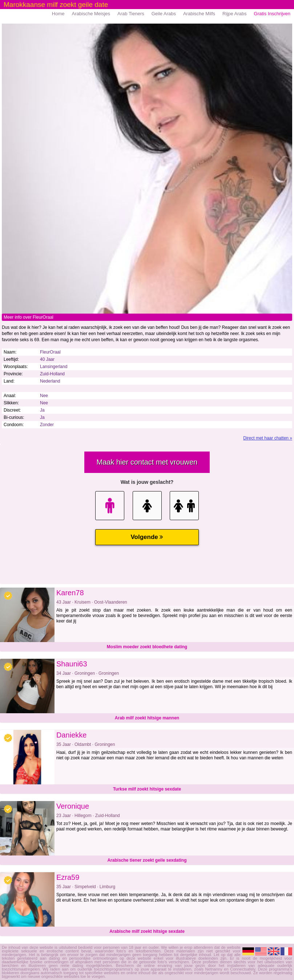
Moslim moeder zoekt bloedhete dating (147, 647)
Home (58, 14)
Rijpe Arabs (234, 14)
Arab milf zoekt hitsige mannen (147, 718)
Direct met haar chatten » (268, 438)
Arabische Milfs (199, 14)
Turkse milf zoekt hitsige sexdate (147, 789)
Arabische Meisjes (91, 14)
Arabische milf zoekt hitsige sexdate (147, 931)
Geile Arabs (164, 14)
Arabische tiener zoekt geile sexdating (147, 860)
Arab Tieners (131, 14)
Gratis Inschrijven (272, 14)
